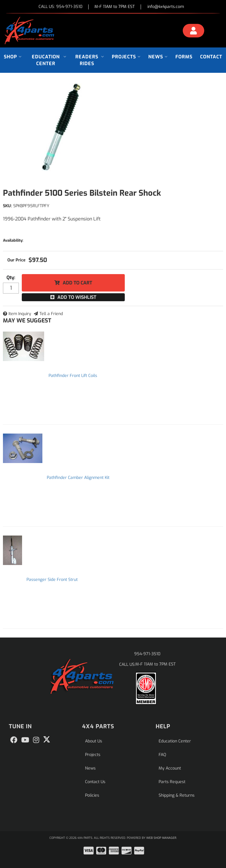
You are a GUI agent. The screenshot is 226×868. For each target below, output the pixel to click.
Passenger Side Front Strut (52, 580)
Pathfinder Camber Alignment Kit (78, 478)
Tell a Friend (51, 314)
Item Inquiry (20, 314)
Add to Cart (77, 283)
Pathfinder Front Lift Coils (73, 376)
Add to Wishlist (77, 297)
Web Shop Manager (161, 838)
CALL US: (60, 7)
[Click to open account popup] (193, 32)
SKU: (7, 206)
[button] (13, 57)
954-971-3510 (147, 654)
